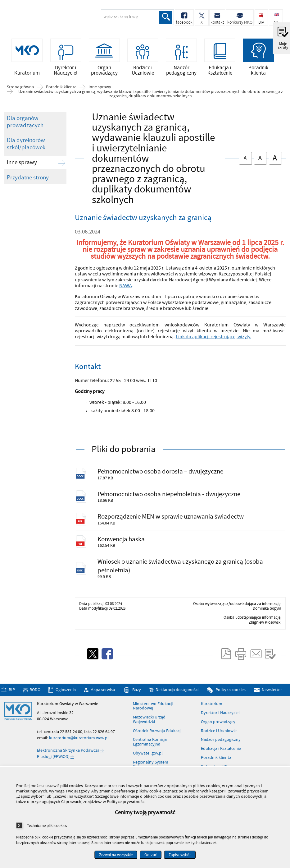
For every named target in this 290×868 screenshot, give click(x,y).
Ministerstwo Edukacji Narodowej (153, 707)
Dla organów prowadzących (25, 122)
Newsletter (272, 691)
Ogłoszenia (66, 691)
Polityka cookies (231, 691)
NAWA (126, 286)
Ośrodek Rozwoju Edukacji (157, 732)
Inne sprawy (100, 87)
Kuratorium (212, 705)
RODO (35, 691)
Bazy (137, 691)
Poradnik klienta (61, 87)
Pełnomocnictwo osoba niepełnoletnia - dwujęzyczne (169, 494)
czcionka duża (275, 157)
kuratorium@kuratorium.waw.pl (79, 739)
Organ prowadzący (218, 723)
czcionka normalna (245, 157)
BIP (12, 691)
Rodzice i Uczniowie (219, 732)
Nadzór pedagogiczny (221, 741)
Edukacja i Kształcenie (221, 750)
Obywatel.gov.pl (148, 755)
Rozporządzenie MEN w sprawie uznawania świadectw (171, 517)
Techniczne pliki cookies (47, 826)
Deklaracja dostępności (177, 691)
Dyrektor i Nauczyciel (220, 714)
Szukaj (166, 17)
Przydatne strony (28, 178)
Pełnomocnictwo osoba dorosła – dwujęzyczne (161, 472)
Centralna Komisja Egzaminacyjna (150, 743)
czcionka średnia (260, 157)
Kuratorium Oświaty (37, 18)
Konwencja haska (121, 540)
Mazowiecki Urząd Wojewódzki (149, 721)
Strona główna (20, 87)
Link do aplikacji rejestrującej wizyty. (213, 337)
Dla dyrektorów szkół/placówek (26, 144)
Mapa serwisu (103, 691)
